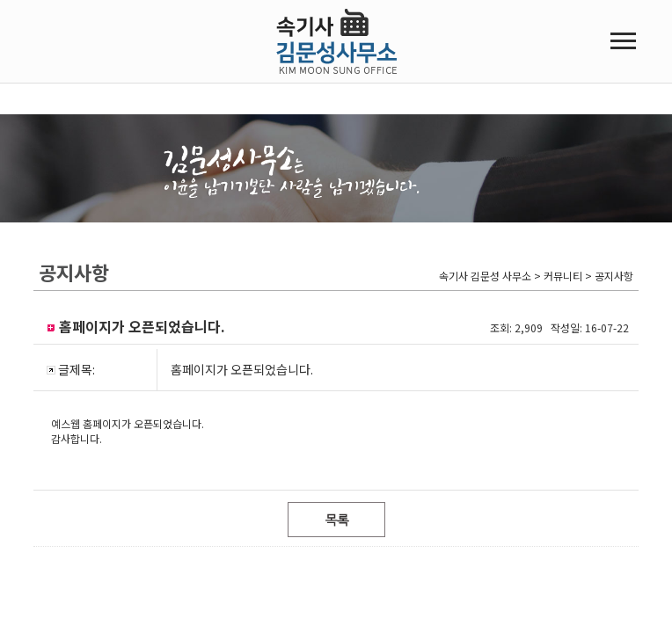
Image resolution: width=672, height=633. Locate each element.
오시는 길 (60, 292)
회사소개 (58, 186)
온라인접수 (387, 186)
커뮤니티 (537, 186)
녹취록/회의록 (219, 186)
